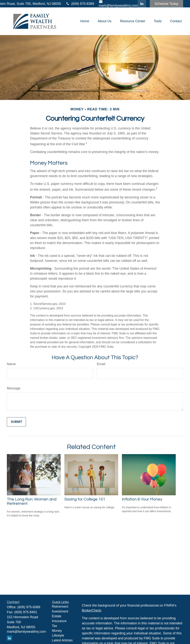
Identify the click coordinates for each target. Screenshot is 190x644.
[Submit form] (16, 422)
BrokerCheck (91, 610)
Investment (60, 611)
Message (14, 388)
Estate (57, 616)
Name (11, 364)
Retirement (60, 607)
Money (57, 631)
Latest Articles (62, 640)
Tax (55, 626)
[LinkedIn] (142, 4)
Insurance (59, 621)
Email (101, 364)
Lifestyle (58, 635)
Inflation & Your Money (142, 499)
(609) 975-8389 (80, 4)
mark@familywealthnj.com (26, 632)
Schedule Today (166, 4)
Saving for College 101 (85, 499)
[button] (85, 21)
